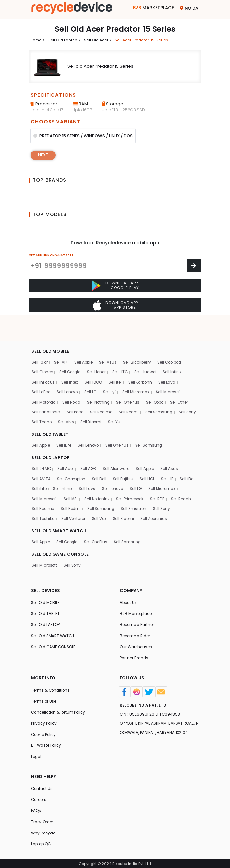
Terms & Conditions (51, 686)
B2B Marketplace (136, 608)
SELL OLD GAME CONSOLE (61, 547)
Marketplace (153, 8)
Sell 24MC (42, 450)
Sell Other (186, 381)
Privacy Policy (45, 720)
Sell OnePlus (133, 381)
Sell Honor (100, 351)
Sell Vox (160, 501)
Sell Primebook (169, 480)
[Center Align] (194, 266)
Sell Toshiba (102, 501)
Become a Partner (138, 619)
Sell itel (117, 361)
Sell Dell (102, 460)
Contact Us (42, 787)
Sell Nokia (74, 381)
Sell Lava (171, 361)
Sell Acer (66, 450)
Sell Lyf (112, 371)
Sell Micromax (140, 371)
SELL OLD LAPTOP (52, 439)
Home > (37, 40)
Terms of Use (44, 697)
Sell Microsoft (173, 371)
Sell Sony (41, 402)
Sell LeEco (41, 371)
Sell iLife (65, 426)
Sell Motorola (45, 381)
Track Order (43, 821)
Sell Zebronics (46, 511)
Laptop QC (42, 844)
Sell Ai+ (62, 341)
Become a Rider (136, 631)
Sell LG (93, 371)
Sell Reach (64, 491)
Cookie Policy (44, 731)
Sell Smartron (45, 501)
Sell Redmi (134, 392)
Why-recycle (44, 833)
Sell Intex (71, 361)
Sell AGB (90, 450)
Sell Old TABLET (46, 608)
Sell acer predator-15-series (138, 40)
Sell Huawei (150, 351)
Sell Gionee (43, 351)
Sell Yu (142, 402)
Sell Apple (86, 341)
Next (43, 156)
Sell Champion (72, 460)
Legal (37, 754)
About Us (129, 596)
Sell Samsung (165, 392)
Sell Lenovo (68, 371)
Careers (39, 798)
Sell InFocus (44, 361)
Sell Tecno (67, 402)
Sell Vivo (92, 402)
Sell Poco (77, 392)
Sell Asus (111, 341)
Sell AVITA (41, 460)
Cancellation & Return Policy (60, 709)
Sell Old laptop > (63, 40)
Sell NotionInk (134, 480)
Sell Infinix (178, 351)
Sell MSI (107, 480)
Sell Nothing (102, 381)
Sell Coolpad (175, 341)
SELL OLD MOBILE (51, 329)
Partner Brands (135, 654)
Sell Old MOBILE (46, 596)
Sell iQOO (95, 361)
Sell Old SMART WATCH (54, 631)
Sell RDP (40, 491)
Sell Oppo (161, 381)
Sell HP (171, 460)
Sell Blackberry (141, 341)
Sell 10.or (40, 341)
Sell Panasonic (47, 392)
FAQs (36, 810)
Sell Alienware (118, 450)
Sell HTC (124, 351)
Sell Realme (105, 392)
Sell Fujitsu (126, 460)
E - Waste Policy (47, 743)
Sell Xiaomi (118, 402)
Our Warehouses (136, 642)
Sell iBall (40, 470)
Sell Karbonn (143, 361)
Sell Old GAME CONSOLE (54, 642)
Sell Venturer (133, 501)
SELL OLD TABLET (51, 415)
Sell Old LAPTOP (46, 619)
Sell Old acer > (95, 40)
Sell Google (72, 351)
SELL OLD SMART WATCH (60, 524)
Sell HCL (151, 460)
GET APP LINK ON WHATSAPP (51, 256)
